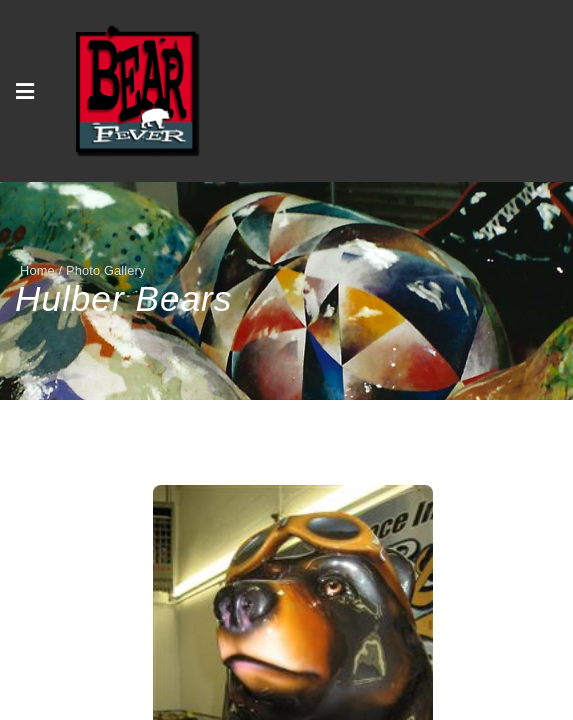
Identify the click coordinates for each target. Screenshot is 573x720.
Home (37, 270)
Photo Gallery (106, 270)
